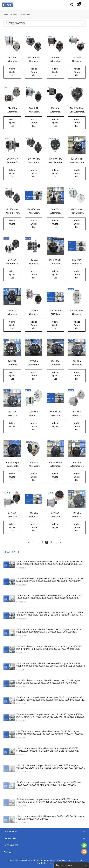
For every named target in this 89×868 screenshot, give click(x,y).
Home (6, 14)
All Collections (15, 14)
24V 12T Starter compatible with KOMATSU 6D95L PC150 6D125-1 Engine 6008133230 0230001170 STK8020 (50, 818)
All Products (10, 832)
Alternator (26, 14)
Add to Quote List (12, 72)
